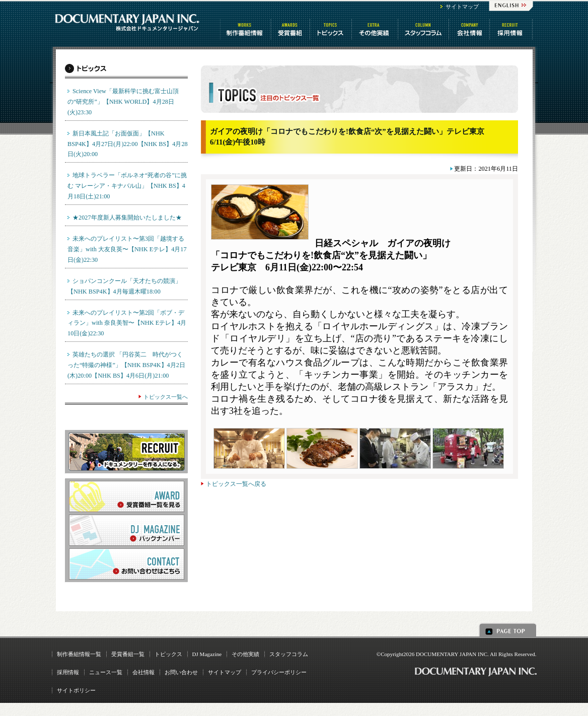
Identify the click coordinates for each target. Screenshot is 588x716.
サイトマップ (462, 7)
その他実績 (245, 654)
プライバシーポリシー (279, 672)
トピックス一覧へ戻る (236, 484)
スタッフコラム (424, 29)
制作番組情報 (246, 29)
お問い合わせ (181, 672)
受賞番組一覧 (128, 654)
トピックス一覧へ (166, 397)
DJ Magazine (207, 654)
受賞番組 (291, 29)
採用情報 (68, 672)
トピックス (332, 29)
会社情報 (470, 29)
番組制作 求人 (512, 29)
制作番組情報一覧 (79, 654)
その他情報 (376, 29)
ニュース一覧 (106, 672)
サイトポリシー (76, 690)
